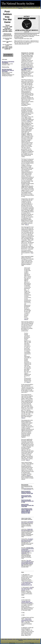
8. (22, 628)
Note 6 (23, 418)
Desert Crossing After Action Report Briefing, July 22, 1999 (27, 501)
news (14, 7)
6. (22, 615)
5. (22, 613)
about (6, 7)
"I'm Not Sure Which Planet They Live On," (27, 522)
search (34, 7)
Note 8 (28, 475)
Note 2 (27, 225)
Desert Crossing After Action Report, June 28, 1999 (26, 497)
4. (22, 600)
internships (30, 7)
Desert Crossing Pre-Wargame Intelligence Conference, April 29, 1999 (27, 492)
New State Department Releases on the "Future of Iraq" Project (8, 70)
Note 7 (28, 460)
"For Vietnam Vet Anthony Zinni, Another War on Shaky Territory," (27, 540)
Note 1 (29, 121)
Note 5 (28, 382)
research (25, 7)
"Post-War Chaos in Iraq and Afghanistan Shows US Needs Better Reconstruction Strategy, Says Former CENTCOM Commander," (28, 550)
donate (37, 7)
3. (22, 597)
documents (10, 7)
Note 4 (26, 319)
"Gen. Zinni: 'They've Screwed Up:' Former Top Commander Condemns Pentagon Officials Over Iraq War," (28, 563)
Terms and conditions (28, 642)
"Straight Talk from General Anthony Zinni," (27, 530)
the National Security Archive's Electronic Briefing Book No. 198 (27, 584)
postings (18, 7)
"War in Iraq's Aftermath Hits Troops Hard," (26, 620)
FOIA (21, 7)
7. (22, 617)
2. (22, 587)
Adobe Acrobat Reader (27, 489)
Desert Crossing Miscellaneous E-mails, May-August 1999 (28, 505)
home (3, 7)
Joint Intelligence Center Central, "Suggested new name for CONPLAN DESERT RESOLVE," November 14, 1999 (27, 511)
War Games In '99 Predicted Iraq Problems (8, 62)
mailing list (21, 8)
